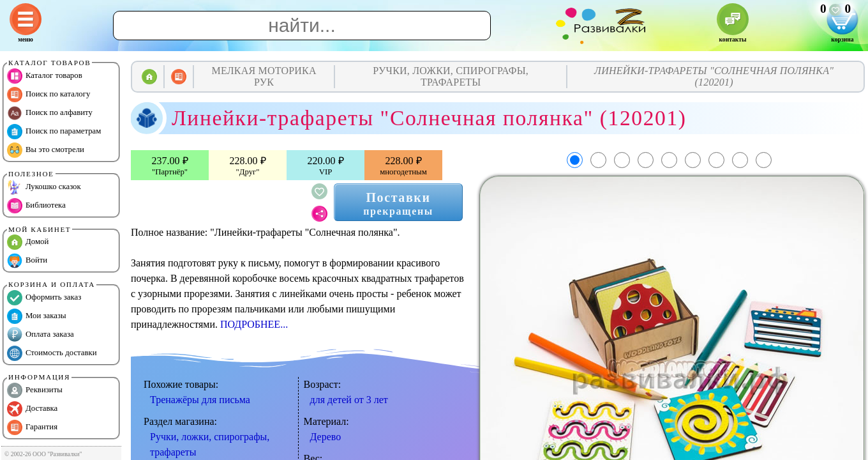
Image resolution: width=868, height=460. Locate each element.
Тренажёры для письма (200, 400)
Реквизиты (35, 390)
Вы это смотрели (46, 150)
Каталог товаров (45, 76)
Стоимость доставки (52, 353)
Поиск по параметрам (54, 132)
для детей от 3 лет (349, 400)
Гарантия (32, 427)
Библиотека (36, 206)
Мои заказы (37, 316)
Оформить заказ (44, 298)
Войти (27, 261)
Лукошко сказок (44, 187)
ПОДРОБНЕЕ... (254, 324)
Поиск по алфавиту (50, 113)
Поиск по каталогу (49, 95)
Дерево (326, 437)
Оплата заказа (41, 335)
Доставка (32, 409)
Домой (28, 242)
